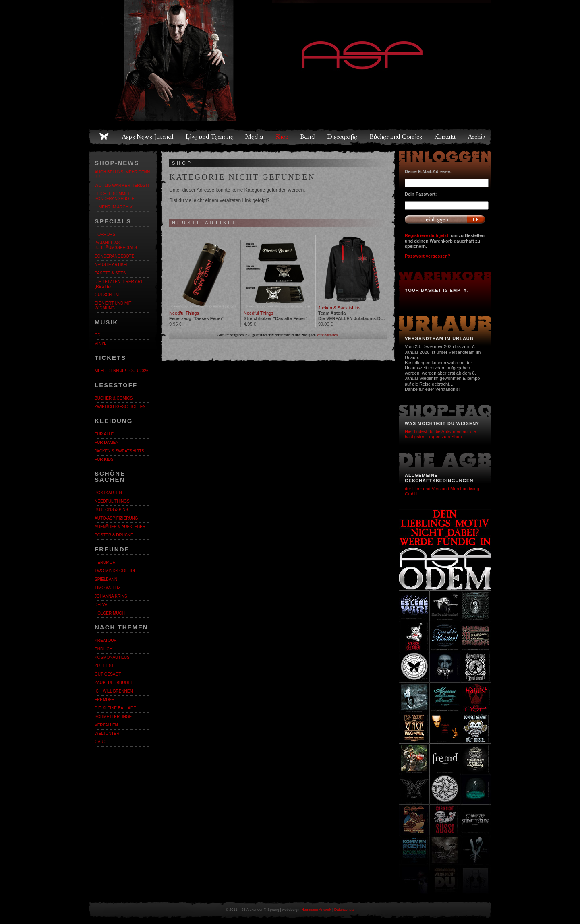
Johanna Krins (111, 596)
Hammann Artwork (316, 910)
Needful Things (112, 501)
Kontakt (445, 137)
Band (308, 137)
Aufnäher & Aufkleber (120, 527)
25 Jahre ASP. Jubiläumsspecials (116, 245)
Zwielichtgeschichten (120, 407)
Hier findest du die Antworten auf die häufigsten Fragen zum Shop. (440, 434)
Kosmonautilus (112, 657)
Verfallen (106, 725)
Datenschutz (344, 910)
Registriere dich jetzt (427, 235)
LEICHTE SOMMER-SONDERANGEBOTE (114, 196)
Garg (100, 742)
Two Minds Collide (116, 571)
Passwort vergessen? (428, 256)
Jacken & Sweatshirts (119, 451)
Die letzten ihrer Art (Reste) (119, 284)
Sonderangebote (114, 256)
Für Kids (104, 459)
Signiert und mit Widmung (113, 306)
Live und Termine (210, 137)
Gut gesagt (108, 674)
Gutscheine (108, 295)
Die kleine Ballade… (117, 708)
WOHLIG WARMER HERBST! (122, 185)
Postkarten (108, 493)
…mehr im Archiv (113, 207)
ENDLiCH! (104, 649)
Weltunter (107, 733)
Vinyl (100, 343)
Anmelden (445, 219)
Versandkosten (327, 335)
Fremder (105, 700)
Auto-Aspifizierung (116, 518)
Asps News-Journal (148, 137)
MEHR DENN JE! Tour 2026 (122, 371)
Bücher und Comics (396, 137)
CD (97, 335)
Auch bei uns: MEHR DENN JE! (122, 174)
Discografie (343, 137)
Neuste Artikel (112, 265)
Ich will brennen (114, 691)
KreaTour (106, 640)
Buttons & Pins (111, 510)
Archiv (477, 137)
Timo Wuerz (108, 588)
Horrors (105, 234)
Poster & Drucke (114, 535)
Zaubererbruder (114, 683)
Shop (282, 137)
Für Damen (107, 442)
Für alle (104, 434)
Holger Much (110, 613)
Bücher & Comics (114, 398)
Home (104, 137)
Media (255, 137)
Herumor (105, 562)
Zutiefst (104, 666)
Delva (101, 605)
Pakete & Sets (110, 273)
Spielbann (106, 579)
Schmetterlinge (113, 717)
